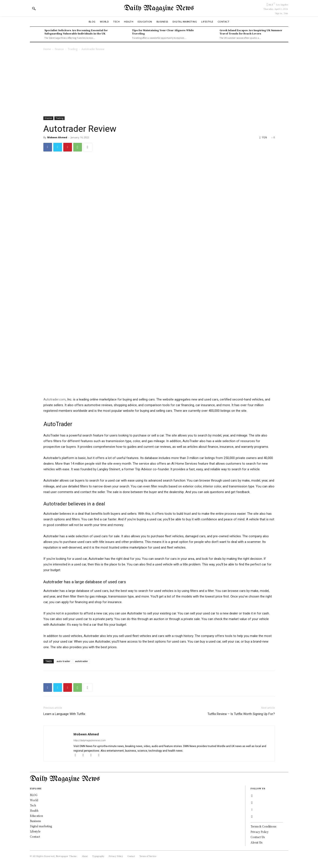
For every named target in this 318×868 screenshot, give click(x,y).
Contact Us (258, 837)
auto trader (63, 661)
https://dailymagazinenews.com (90, 740)
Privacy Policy (260, 832)
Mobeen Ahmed (57, 137)
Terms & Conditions (263, 826)
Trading (73, 49)
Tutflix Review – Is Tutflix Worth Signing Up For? (241, 714)
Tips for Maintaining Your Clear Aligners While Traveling (163, 32)
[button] (34, 8)
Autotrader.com (55, 399)
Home (47, 49)
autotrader (82, 661)
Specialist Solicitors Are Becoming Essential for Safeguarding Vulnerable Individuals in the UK (76, 32)
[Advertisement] (159, 84)
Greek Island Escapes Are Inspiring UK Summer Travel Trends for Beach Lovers (251, 32)
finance (59, 49)
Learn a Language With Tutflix (64, 714)
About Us (256, 842)
